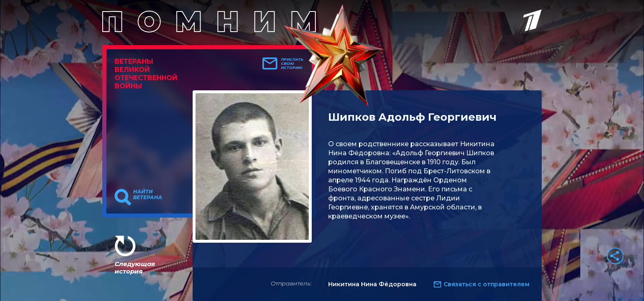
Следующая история (135, 268)
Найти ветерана (148, 195)
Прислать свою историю (292, 64)
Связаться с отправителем (486, 284)
